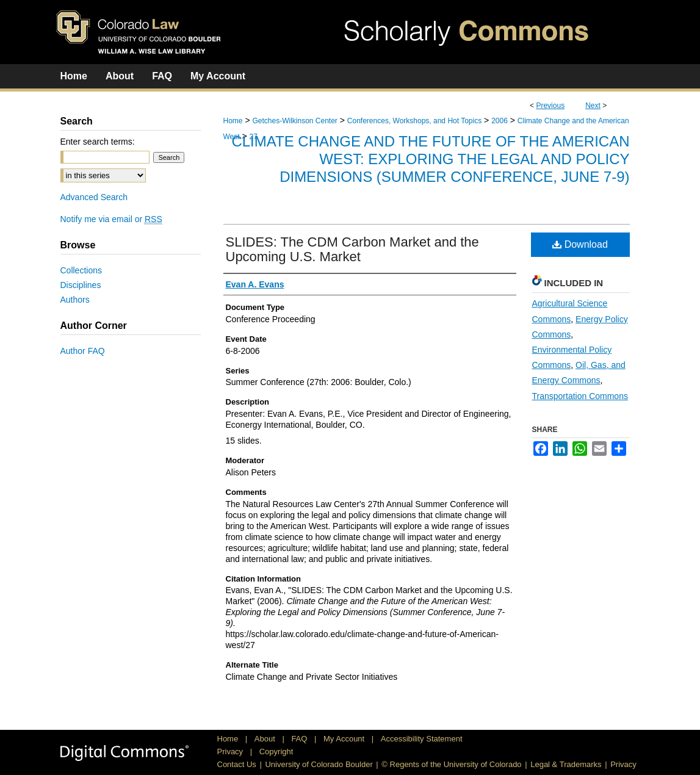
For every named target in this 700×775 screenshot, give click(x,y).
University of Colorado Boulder (319, 764)
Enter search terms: (98, 142)
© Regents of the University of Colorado (451, 764)
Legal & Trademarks (566, 764)
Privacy (231, 752)
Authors (75, 300)
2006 (500, 121)
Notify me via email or (111, 219)
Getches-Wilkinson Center (294, 121)
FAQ (300, 739)
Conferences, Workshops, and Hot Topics (414, 121)
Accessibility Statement (422, 739)
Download (580, 244)
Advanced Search (94, 197)
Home (233, 121)
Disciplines (81, 285)
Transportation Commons (580, 396)
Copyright (276, 752)
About (266, 739)
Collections (81, 270)
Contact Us (237, 764)
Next (593, 106)
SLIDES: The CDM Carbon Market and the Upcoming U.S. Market (352, 249)
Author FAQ (83, 351)
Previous (550, 106)
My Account (345, 739)
